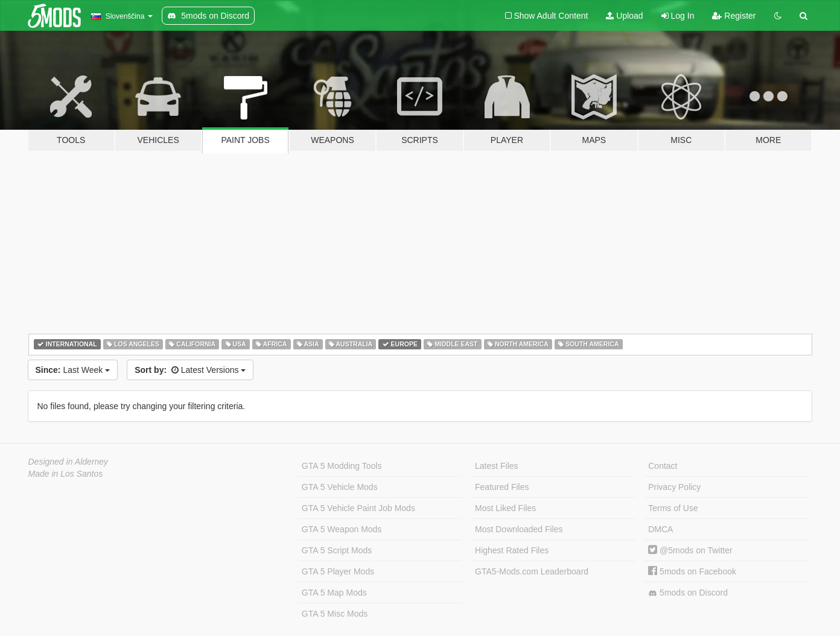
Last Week (73, 370)
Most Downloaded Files (519, 529)
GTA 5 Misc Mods (335, 614)
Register (734, 16)
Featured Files (502, 487)
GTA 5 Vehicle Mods (340, 487)
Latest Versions (190, 370)
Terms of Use (673, 508)
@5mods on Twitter (690, 550)
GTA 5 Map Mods (334, 593)
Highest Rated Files (512, 550)
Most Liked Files (505, 508)
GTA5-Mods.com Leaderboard (532, 571)
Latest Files (497, 466)
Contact (663, 466)
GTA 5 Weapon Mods (342, 529)
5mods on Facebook (692, 571)
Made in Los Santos (66, 474)
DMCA (660, 529)
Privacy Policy (674, 487)
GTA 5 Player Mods (338, 571)
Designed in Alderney (68, 462)
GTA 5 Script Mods (337, 550)
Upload (624, 16)
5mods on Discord (688, 593)
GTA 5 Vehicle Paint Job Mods (358, 508)
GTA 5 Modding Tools (342, 466)
